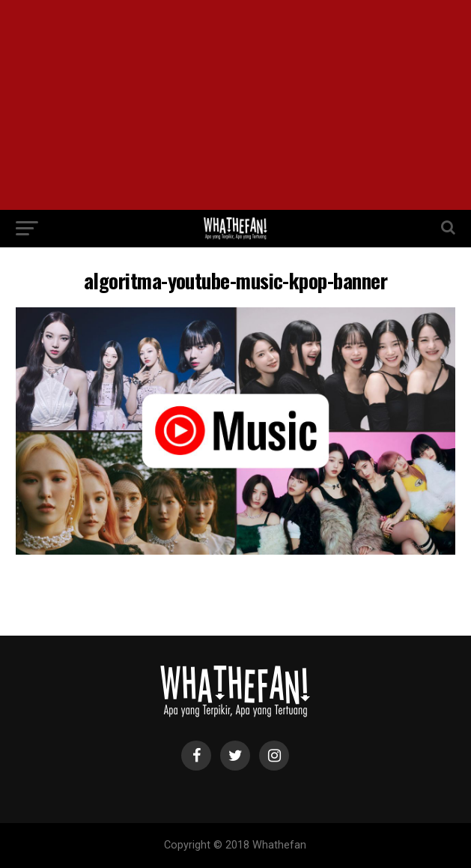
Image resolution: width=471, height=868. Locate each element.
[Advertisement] (235, 105)
